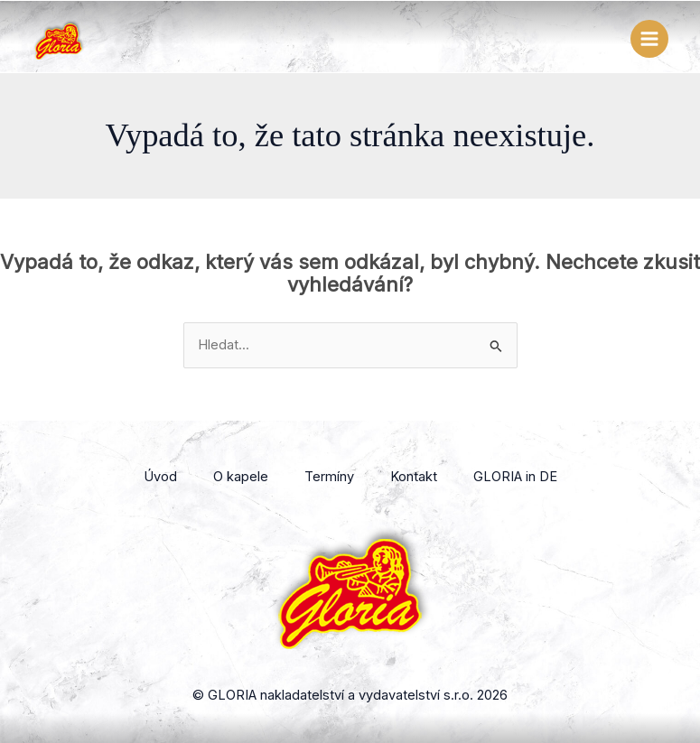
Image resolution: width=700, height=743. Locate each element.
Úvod (160, 477)
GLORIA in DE (515, 477)
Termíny (329, 477)
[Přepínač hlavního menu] (649, 39)
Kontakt (414, 477)
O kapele (241, 477)
